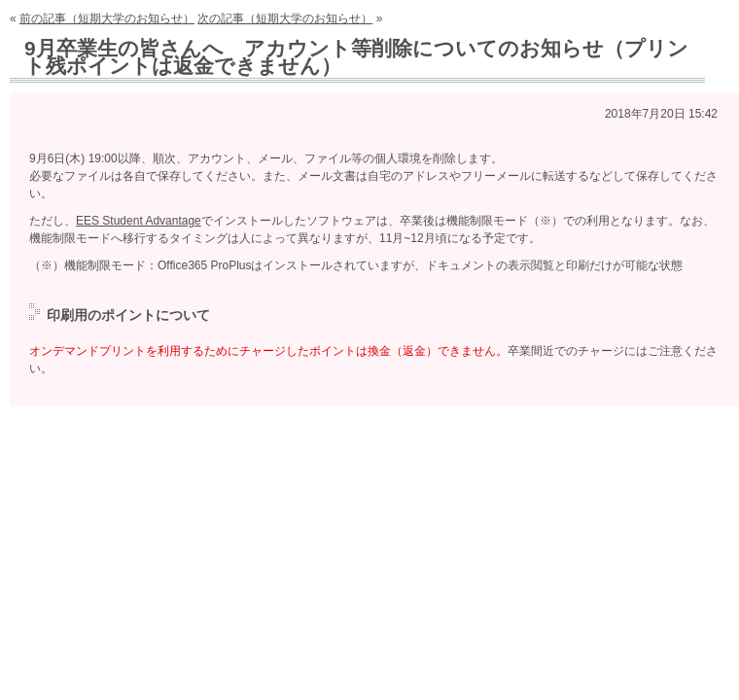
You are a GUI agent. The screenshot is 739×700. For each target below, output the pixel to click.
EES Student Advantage (139, 221)
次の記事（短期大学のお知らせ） (285, 18)
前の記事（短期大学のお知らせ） (107, 18)
